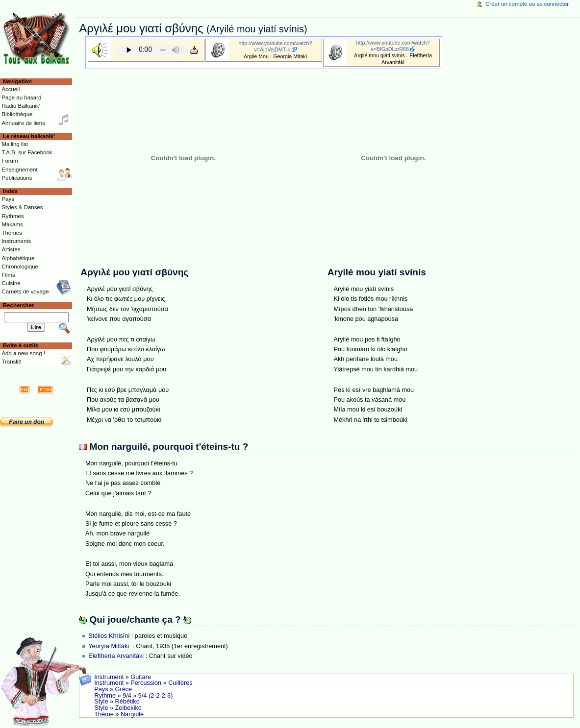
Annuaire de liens (23, 123)
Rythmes (13, 216)
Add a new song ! (23, 353)
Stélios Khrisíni (109, 636)
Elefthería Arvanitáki (116, 656)
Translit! (11, 362)
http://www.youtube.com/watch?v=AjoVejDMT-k (276, 46)
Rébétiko (127, 702)
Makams (12, 224)
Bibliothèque (17, 114)
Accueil (11, 89)
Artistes (11, 249)
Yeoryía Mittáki (109, 646)
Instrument (109, 677)
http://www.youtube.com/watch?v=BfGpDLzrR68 (393, 46)
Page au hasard (21, 97)
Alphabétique (18, 258)
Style (101, 702)
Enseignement (19, 170)
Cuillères (180, 683)
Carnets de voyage (25, 291)
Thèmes (12, 233)
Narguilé (132, 714)
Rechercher (19, 305)
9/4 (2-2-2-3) (156, 696)
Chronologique (20, 267)
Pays (101, 689)
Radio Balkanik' (21, 106)
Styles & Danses (22, 207)
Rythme (105, 696)
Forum (10, 161)
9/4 (127, 696)
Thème (104, 714)
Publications (17, 178)
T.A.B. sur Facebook (27, 152)
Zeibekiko (128, 708)
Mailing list (14, 144)
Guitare (141, 677)
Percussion (146, 683)
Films (8, 275)
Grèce (124, 689)
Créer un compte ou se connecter (527, 4)
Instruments (16, 241)
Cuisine (11, 283)
